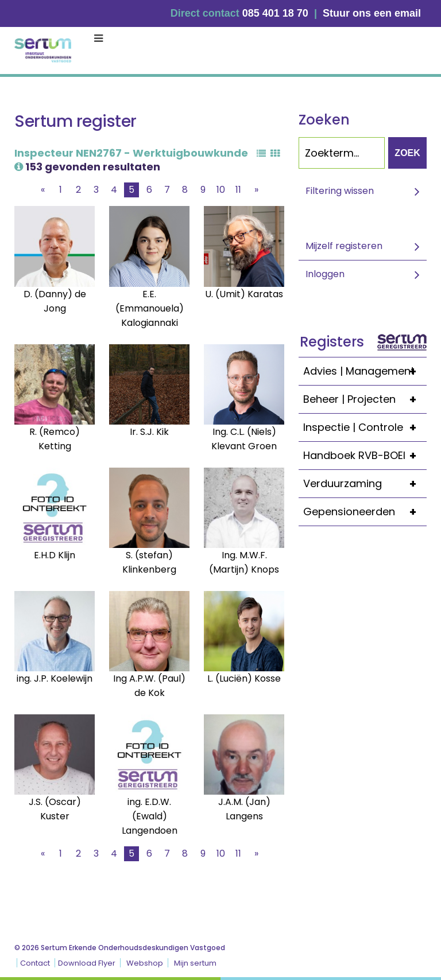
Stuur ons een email (372, 13)
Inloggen (325, 274)
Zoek (407, 153)
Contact (35, 963)
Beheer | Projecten (365, 399)
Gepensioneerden (365, 512)
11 (238, 190)
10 (221, 190)
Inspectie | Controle (365, 427)
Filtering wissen (340, 191)
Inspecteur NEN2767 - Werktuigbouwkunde (131, 159)
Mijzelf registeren (344, 246)
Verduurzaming (365, 484)
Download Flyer (87, 963)
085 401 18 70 (275, 13)
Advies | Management (365, 371)
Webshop (145, 963)
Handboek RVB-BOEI (365, 456)
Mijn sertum (195, 963)
